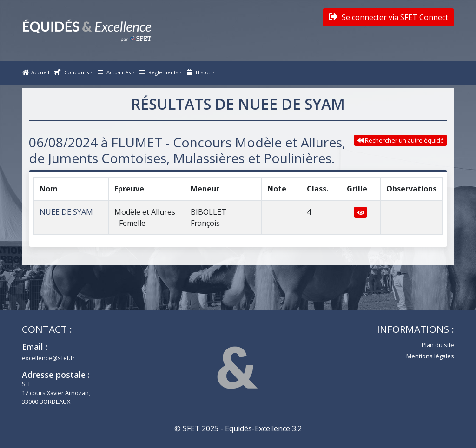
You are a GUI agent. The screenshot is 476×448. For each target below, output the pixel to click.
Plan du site (438, 345)
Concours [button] (71, 72)
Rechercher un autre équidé (401, 140)
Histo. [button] (199, 72)
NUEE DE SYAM (66, 212)
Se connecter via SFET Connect (388, 17)
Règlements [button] (159, 72)
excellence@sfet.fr (48, 358)
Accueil (36, 72)
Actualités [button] (114, 72)
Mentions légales (430, 356)
